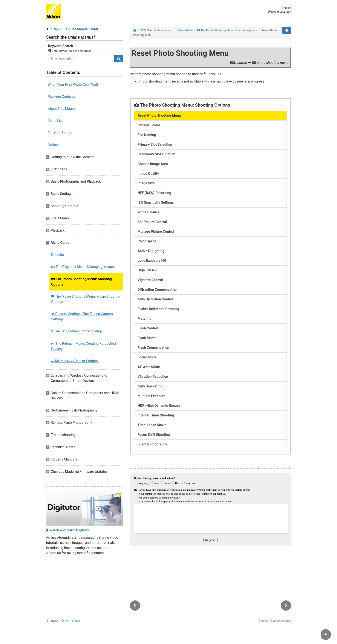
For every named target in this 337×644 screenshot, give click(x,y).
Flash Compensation (153, 348)
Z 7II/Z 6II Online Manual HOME (75, 29)
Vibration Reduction (153, 377)
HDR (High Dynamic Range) (159, 406)
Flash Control (148, 328)
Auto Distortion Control (155, 299)
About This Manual (62, 109)
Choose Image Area (153, 164)
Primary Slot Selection (155, 145)
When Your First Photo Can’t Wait (73, 85)
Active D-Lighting (151, 251)
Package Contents (62, 97)
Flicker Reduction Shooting (158, 309)
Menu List (55, 121)
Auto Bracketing (150, 386)
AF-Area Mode (149, 367)
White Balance (149, 212)
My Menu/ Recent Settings (75, 361)
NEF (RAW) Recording (154, 193)
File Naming (147, 135)
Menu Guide (185, 30)
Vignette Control (150, 280)
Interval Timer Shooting (156, 415)
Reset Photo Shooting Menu (159, 115)
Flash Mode (146, 338)
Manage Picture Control (156, 232)
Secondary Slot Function (156, 154)
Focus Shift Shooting (154, 435)
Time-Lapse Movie (152, 425)
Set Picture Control (152, 222)
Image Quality (148, 174)
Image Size (146, 183)
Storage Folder (149, 125)
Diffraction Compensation (157, 290)
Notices (54, 145)
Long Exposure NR (152, 261)
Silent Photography (152, 444)
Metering (145, 319)
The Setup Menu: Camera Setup (77, 331)
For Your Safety (59, 133)
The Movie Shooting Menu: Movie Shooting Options (86, 299)
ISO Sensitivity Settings (156, 203)
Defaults (57, 255)
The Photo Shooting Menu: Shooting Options (81, 282)
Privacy (54, 621)
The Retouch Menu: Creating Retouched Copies (83, 346)
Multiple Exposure (151, 396)
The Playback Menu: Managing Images (83, 267)
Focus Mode (147, 357)
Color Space (147, 241)
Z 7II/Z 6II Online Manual (157, 30)
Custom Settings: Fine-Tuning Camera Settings (82, 317)
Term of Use (72, 621)
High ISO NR (147, 270)
